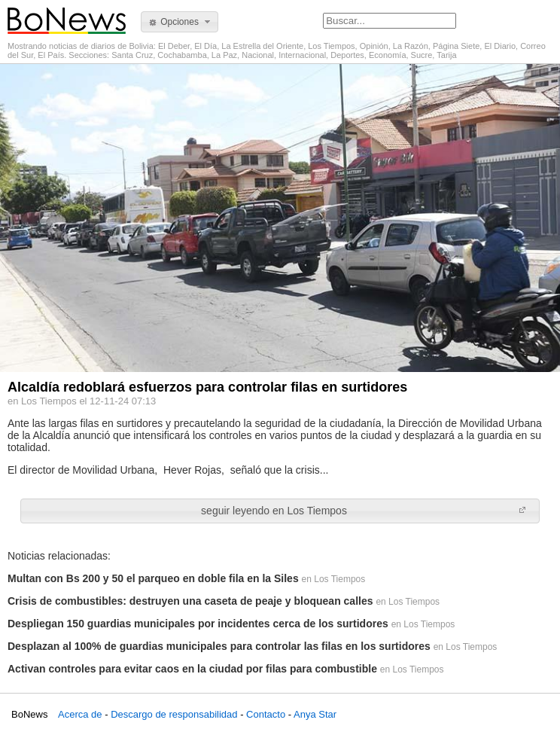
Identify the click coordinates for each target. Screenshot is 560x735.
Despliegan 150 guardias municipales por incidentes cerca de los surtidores (198, 624)
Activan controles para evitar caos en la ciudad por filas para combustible (192, 669)
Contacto (266, 714)
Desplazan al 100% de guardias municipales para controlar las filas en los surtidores (219, 646)
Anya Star (315, 714)
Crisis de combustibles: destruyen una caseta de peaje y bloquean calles (190, 601)
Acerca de (80, 714)
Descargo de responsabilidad (174, 714)
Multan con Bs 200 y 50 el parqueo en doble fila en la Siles (153, 578)
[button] (180, 22)
